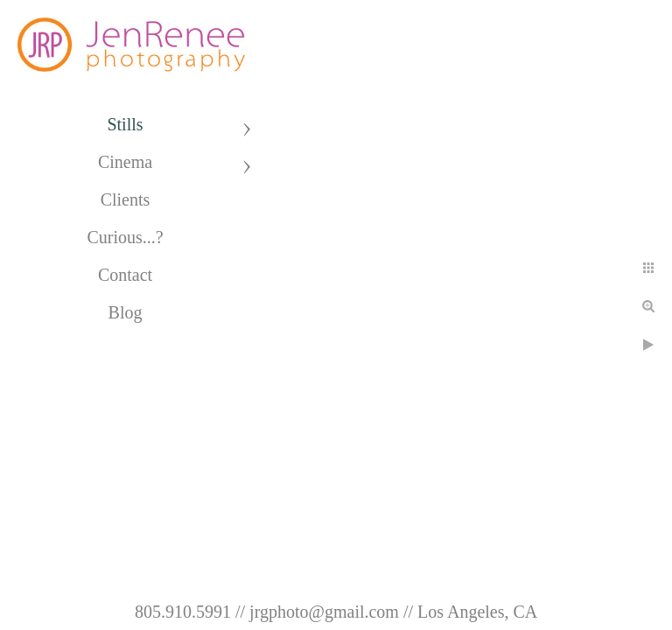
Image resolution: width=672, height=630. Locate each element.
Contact (125, 275)
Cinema (125, 162)
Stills (125, 124)
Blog (126, 312)
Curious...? (125, 237)
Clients (126, 199)
